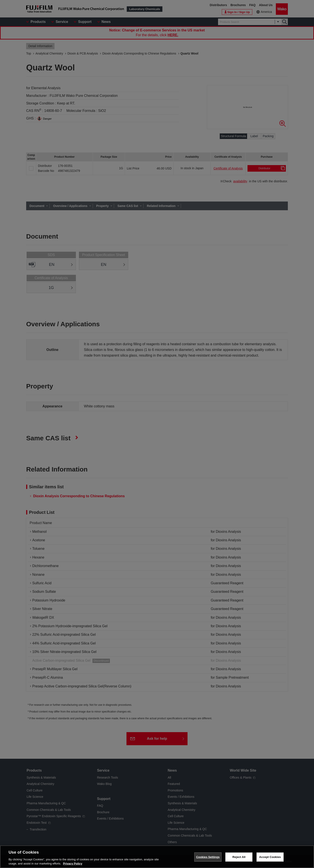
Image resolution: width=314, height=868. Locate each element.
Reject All (239, 857)
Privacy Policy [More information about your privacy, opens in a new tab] (73, 864)
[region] (157, 857)
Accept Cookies (270, 857)
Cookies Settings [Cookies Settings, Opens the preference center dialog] (208, 857)
